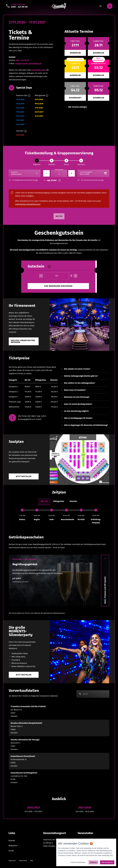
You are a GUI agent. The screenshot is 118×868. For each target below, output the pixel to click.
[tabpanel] (59, 517)
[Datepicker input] (93, 173)
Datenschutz (23, 861)
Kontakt (12, 841)
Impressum (12, 861)
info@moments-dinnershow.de (28, 64)
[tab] (44, 501)
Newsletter (13, 846)
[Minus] (46, 173)
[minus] (41, 276)
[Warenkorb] (110, 6)
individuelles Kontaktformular (28, 204)
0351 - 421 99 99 (22, 60)
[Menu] (100, 6)
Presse (11, 851)
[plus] (75, 276)
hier (36, 180)
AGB (31, 861)
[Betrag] (57, 276)
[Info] (29, 96)
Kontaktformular (39, 70)
